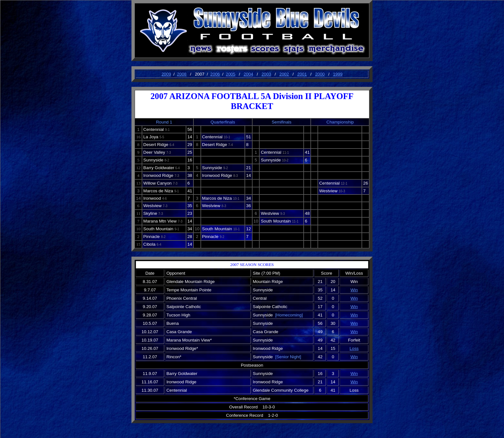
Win (354, 290)
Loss (354, 348)
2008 (182, 74)
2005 (230, 74)
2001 (302, 74)
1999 (338, 74)
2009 (166, 74)
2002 (284, 74)
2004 (248, 74)
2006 (215, 74)
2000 (320, 74)
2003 (266, 74)
